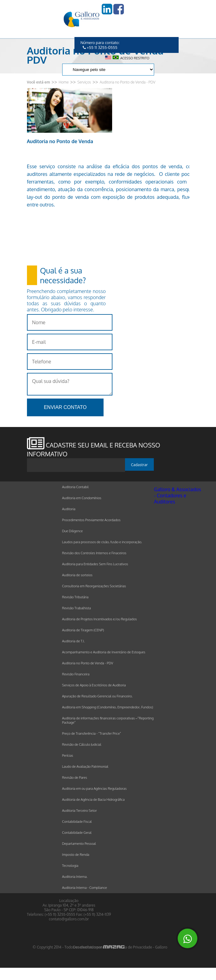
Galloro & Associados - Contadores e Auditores (178, 496)
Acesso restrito (135, 58)
